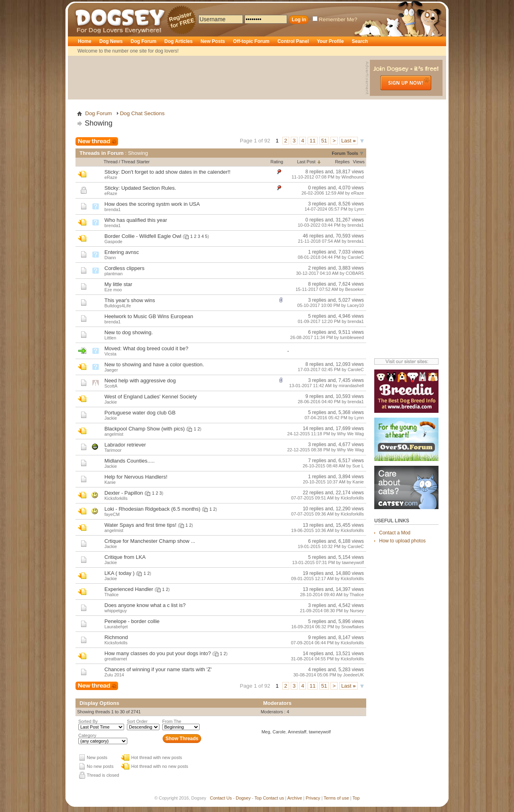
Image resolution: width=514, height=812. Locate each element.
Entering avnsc (122, 252)
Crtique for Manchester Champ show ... (150, 541)
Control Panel (293, 41)
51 (324, 141)
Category (87, 735)
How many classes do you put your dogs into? (158, 653)
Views (359, 162)
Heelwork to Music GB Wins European (149, 316)
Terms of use (336, 798)
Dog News (111, 41)
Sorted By (88, 721)
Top (258, 798)
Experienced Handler (129, 589)
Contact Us (221, 798)
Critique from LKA (125, 557)
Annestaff (297, 732)
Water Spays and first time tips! (140, 525)
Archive (295, 798)
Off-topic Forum (251, 41)
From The (172, 721)
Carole (279, 732)
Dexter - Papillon (124, 493)
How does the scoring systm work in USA (152, 204)
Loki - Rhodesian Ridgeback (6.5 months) (152, 509)
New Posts (213, 41)
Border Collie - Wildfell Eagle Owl (143, 236)
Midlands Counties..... (130, 461)
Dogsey (85, 6)
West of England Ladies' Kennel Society (151, 397)
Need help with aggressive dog (140, 381)
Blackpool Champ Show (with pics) (145, 429)
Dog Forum (143, 41)
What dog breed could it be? (156, 348)
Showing (99, 123)
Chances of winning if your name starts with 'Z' (158, 669)
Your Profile (330, 41)
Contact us (274, 798)
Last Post (306, 162)
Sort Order (137, 721)
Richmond (116, 637)
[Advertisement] (218, 78)
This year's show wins (130, 300)
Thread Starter (136, 162)
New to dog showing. (129, 332)
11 (313, 141)
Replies (342, 162)
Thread (111, 162)
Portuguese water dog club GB (140, 413)
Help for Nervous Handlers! (136, 477)
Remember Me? (335, 19)
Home (85, 41)
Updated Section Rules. (149, 188)
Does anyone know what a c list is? (145, 605)
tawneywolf (320, 732)
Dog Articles (178, 41)
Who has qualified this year (136, 220)
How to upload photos (402, 541)
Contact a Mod (395, 533)
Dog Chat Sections (142, 113)
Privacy (313, 798)
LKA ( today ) (119, 573)
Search (360, 41)
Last (349, 141)
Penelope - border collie (132, 621)
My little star (118, 284)
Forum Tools (345, 153)
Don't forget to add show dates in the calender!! (176, 172)
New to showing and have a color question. (154, 364)
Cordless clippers (124, 268)
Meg (266, 732)
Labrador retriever (125, 445)
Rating (277, 162)
